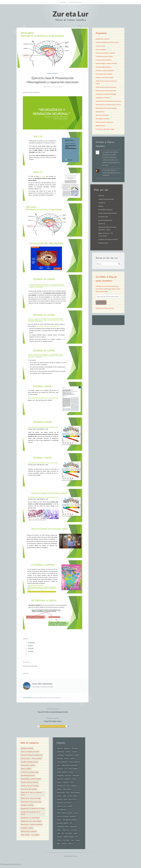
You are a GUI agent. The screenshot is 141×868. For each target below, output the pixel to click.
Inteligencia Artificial (103, 98)
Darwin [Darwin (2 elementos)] (71, 772)
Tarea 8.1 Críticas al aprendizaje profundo (53, 710)
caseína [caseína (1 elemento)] (66, 759)
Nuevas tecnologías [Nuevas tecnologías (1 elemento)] (63, 816)
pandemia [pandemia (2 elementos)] (73, 816)
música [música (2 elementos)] (76, 813)
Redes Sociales (100, 126)
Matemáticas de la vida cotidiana (106, 108)
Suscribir (101, 302)
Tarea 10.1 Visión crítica (53, 720)
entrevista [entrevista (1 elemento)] (60, 779)
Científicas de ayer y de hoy (104, 56)
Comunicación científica (103, 60)
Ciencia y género (101, 49)
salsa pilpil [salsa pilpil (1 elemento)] (69, 833)
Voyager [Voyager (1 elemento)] (78, 840)
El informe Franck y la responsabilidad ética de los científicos (111, 173)
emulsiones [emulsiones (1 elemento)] (76, 776)
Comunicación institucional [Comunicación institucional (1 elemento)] (70, 765)
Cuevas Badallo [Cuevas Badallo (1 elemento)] (73, 769)
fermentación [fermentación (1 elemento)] (61, 786)
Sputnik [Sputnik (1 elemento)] (59, 837)
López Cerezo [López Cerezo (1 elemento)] (72, 799)
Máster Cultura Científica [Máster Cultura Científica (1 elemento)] (65, 813)
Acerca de (63, 2)
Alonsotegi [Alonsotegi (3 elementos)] (75, 748)
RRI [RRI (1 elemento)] (63, 833)
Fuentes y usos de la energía (104, 77)
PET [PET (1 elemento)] (71, 823)
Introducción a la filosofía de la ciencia (33, 809)
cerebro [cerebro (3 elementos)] (72, 759)
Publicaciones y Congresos (104, 122)
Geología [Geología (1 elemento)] (74, 786)
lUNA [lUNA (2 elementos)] (65, 799)
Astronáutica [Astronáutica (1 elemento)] (69, 755)
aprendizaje (36, 697)
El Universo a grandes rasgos (105, 129)
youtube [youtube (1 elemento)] (64, 844)
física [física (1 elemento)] (68, 786)
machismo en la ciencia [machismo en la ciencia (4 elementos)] (64, 803)
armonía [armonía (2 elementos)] (68, 752)
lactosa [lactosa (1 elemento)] (59, 796)
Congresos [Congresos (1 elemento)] (60, 769)
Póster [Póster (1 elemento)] (59, 830)
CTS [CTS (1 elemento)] (66, 769)
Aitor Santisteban (45, 684)
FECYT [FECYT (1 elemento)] (72, 782)
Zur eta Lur (70, 14)
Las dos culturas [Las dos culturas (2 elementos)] (72, 796)
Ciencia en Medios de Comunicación (107, 42)
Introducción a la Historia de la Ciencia (108, 105)
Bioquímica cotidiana (103, 39)
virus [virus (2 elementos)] (73, 840)
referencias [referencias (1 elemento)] (66, 830)
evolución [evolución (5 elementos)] (66, 782)
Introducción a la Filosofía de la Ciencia (108, 101)
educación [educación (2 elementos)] (68, 776)
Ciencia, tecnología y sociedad (105, 53)
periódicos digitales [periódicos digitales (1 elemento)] (63, 823)
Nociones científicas (102, 115)
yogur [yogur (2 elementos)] (59, 844)
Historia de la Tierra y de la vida (106, 91)
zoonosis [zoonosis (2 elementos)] (70, 844)
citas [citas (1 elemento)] (58, 765)
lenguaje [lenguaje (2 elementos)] (60, 799)
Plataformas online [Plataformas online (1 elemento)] (63, 827)
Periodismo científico (103, 119)
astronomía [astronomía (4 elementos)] (60, 755)
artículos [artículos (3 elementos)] (75, 752)
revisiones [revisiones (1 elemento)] (74, 830)
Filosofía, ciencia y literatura (105, 70)
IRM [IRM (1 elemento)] (68, 793)
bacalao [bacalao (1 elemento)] (77, 755)
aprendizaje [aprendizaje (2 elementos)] (61, 752)
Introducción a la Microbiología (106, 94)
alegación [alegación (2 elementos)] (60, 748)
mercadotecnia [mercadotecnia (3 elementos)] (61, 810)
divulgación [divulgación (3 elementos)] (60, 776)
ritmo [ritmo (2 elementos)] (59, 833)
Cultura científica (26, 769)
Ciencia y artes (100, 46)
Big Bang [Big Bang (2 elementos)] (60, 759)
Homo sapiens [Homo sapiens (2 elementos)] (67, 789)
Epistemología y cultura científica (106, 63)
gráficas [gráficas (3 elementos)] (59, 789)
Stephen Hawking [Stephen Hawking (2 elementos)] (68, 837)
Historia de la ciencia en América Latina (31, 794)
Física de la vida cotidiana (104, 74)
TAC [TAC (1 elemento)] (76, 837)
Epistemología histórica (104, 67)
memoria (50, 697)
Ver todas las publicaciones (43, 687)
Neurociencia (53, 73)
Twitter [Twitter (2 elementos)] (59, 840)
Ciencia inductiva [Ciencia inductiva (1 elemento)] (74, 762)
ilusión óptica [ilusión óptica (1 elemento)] (61, 793)
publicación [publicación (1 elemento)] (73, 827)
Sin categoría (35, 835)
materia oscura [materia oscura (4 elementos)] (62, 806)
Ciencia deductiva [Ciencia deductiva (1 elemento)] (62, 762)
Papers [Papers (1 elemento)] (59, 820)
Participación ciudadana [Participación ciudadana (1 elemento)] (70, 820)
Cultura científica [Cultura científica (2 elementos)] (62, 772)
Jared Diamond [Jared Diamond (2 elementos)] (75, 793)
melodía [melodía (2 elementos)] (70, 806)
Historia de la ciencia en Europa (106, 87)
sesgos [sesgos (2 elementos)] (75, 833)
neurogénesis (57, 697)
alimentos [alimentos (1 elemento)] (67, 748)
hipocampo (43, 697)
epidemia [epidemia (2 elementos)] (67, 779)
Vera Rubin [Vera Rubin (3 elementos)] (66, 840)
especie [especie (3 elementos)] (59, 782)
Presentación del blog (75, 2)
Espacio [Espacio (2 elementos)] (74, 779)
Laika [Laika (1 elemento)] (64, 796)
